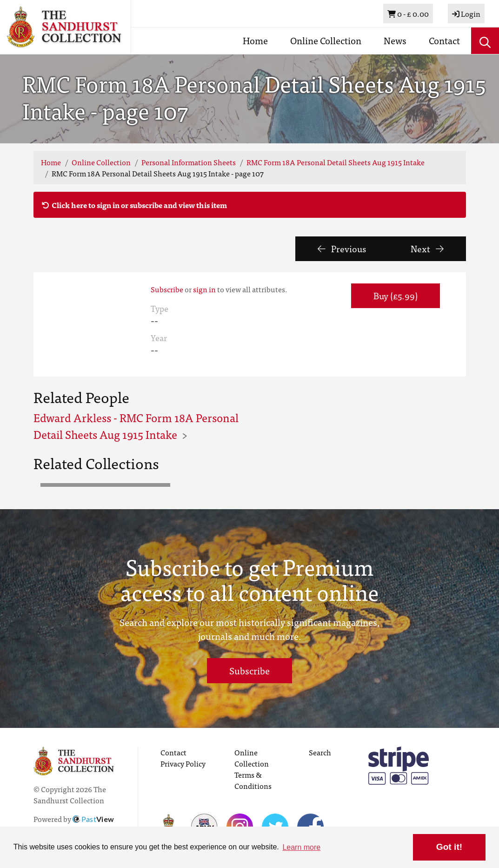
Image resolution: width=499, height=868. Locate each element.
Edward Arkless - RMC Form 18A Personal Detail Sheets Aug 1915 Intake (136, 426)
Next (427, 248)
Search (320, 752)
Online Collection (326, 40)
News (395, 40)
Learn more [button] (301, 847)
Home (255, 40)
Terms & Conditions (253, 780)
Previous (342, 248)
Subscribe (167, 289)
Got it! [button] (449, 847)
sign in (204, 289)
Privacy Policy (183, 763)
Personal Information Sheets (189, 162)
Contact (444, 40)
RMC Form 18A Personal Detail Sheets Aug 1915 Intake (336, 162)
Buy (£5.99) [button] (396, 295)
